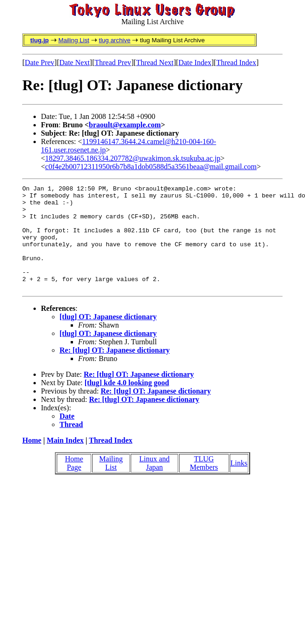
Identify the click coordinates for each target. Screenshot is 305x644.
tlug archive (114, 40)
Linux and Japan (155, 484)
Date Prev (40, 62)
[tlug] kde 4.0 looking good (127, 404)
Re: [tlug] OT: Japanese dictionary (115, 371)
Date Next (75, 62)
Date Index (195, 62)
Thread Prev (113, 62)
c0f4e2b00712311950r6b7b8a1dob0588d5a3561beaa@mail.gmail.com (151, 167)
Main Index (65, 461)
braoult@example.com (125, 125)
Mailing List (74, 40)
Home (32, 461)
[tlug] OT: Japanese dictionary (108, 338)
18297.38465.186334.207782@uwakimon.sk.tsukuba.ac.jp (133, 158)
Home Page (74, 484)
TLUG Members (204, 484)
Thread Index (236, 62)
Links (239, 484)
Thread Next (155, 62)
